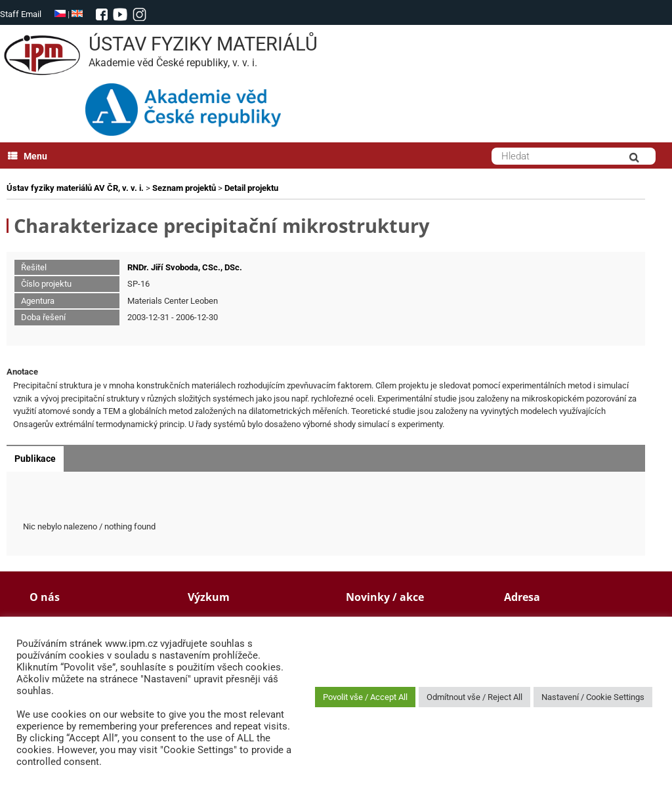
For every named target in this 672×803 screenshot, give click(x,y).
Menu (28, 156)
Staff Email (21, 14)
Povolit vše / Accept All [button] (365, 697)
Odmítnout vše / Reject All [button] (474, 697)
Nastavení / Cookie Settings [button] (593, 697)
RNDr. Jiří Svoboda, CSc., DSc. (185, 267)
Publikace (35, 459)
